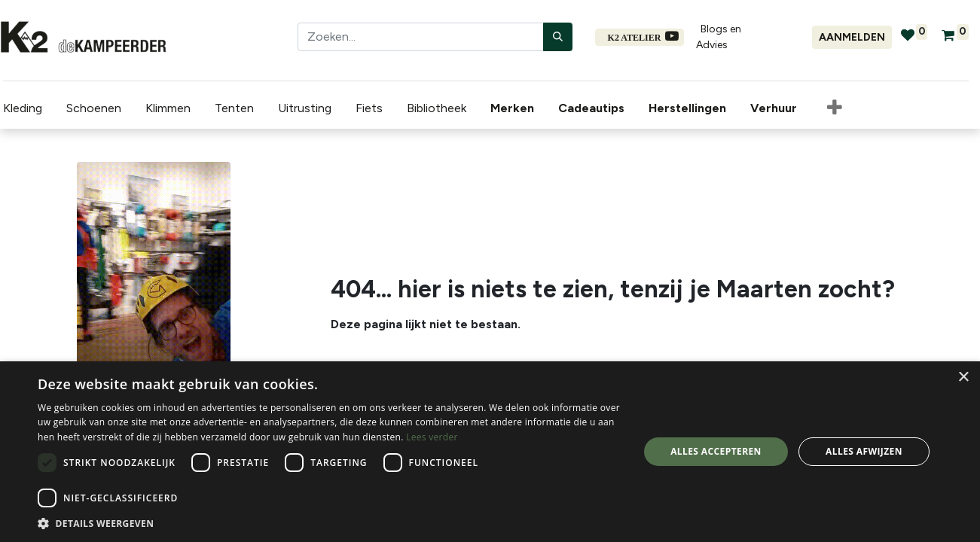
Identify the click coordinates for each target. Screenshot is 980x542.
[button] (329, 523)
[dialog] (490, 452)
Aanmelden (852, 37)
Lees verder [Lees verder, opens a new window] (432, 437)
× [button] (963, 378)
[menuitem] (512, 106)
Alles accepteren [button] (716, 451)
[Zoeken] (558, 37)
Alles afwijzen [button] (864, 451)
